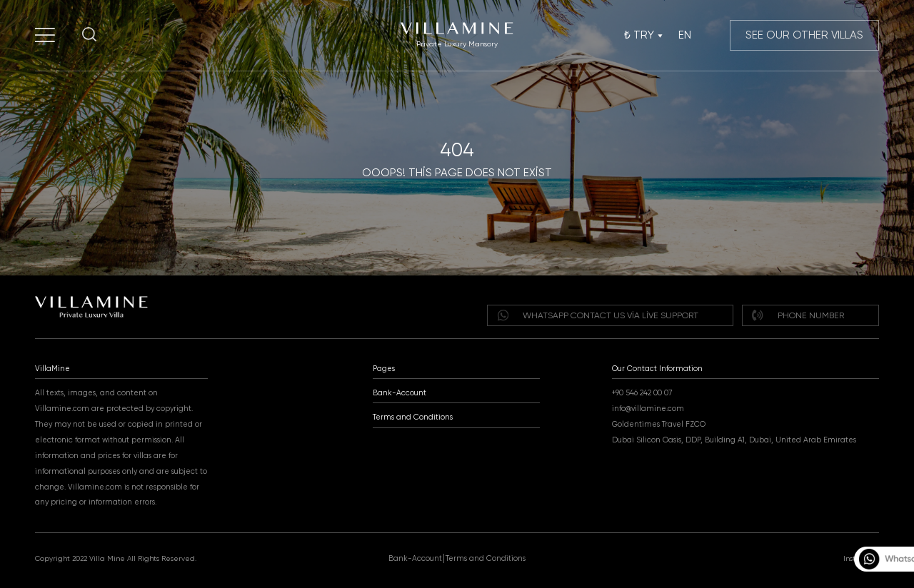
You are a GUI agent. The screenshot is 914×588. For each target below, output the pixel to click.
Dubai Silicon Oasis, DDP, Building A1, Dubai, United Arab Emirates (734, 440)
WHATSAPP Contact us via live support (598, 315)
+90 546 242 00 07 (642, 393)
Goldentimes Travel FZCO (659, 424)
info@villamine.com (648, 409)
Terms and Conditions (413, 417)
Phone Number (798, 315)
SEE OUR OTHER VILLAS (804, 35)
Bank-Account (400, 393)
